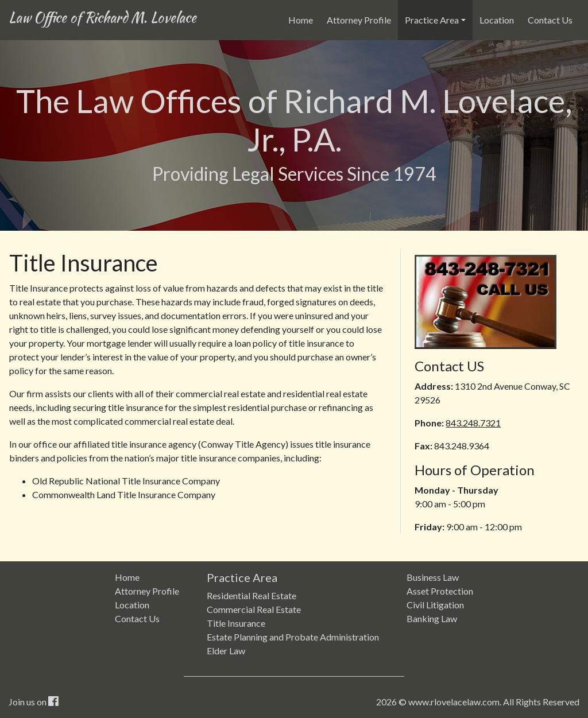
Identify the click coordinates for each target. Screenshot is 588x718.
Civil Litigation (435, 605)
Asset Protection (440, 591)
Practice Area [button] (432, 20)
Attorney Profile (359, 20)
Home (303, 19)
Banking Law (432, 618)
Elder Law (226, 651)
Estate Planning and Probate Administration (293, 637)
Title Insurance (236, 623)
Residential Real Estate (252, 595)
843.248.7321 (473, 423)
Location (497, 20)
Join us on (34, 702)
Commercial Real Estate (254, 609)
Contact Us (550, 20)
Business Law (433, 577)
